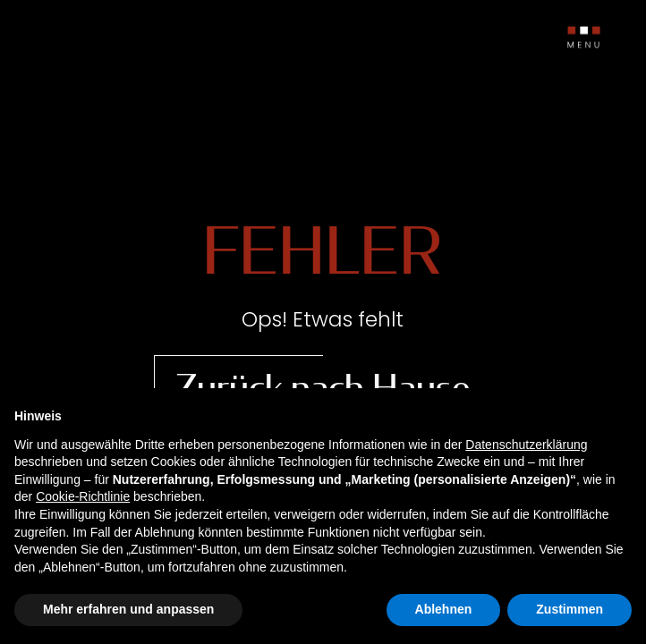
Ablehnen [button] (444, 609)
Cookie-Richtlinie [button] (83, 496)
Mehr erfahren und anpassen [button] (128, 609)
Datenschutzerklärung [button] (526, 445)
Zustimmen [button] (569, 609)
